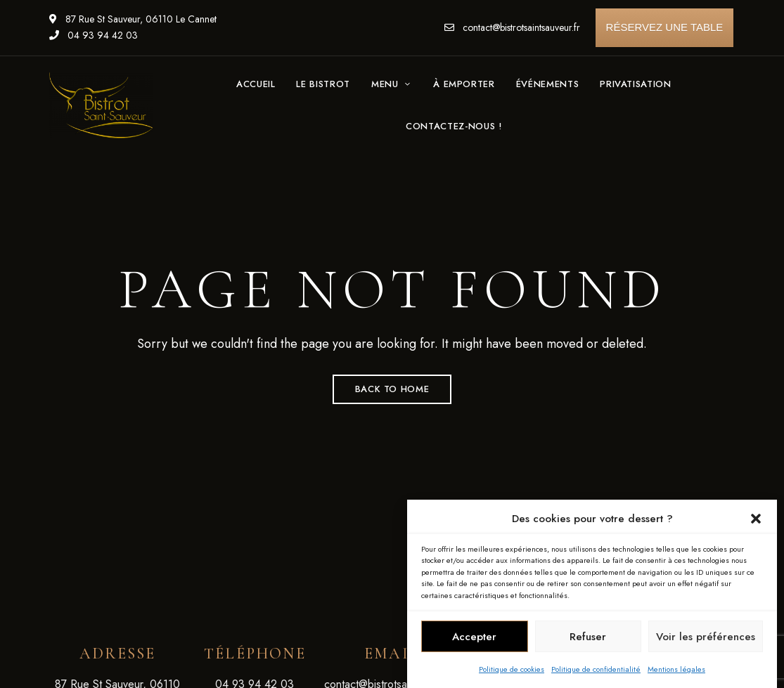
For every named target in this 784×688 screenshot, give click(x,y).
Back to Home (392, 389)
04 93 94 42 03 (94, 35)
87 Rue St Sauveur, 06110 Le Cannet (133, 19)
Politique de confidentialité (596, 670)
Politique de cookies (512, 670)
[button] (756, 520)
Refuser (588, 638)
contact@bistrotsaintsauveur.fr (512, 27)
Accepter (474, 638)
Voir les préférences (706, 638)
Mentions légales (676, 670)
